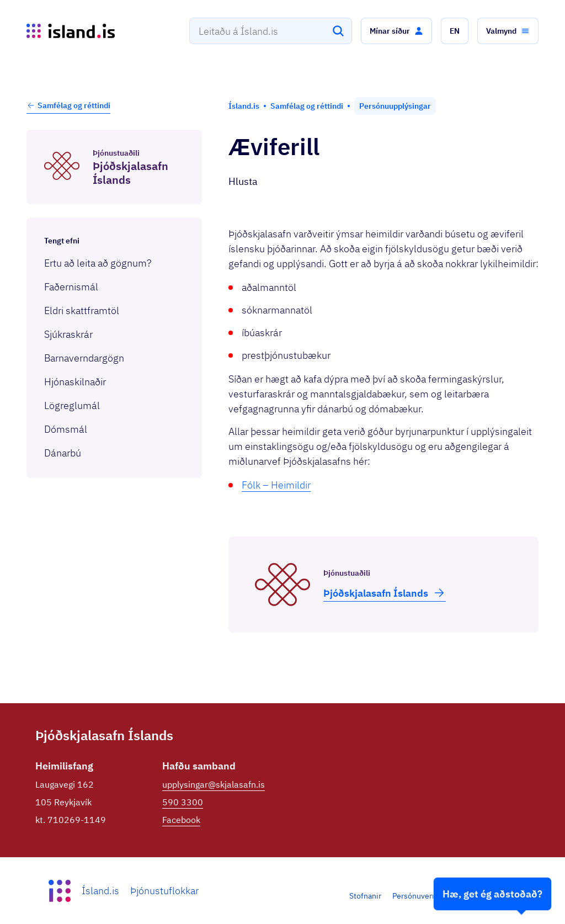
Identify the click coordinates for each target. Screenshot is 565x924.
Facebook (181, 820)
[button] (396, 31)
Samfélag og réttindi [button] (68, 105)
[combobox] (271, 31)
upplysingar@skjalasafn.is (214, 784)
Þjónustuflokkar (164, 891)
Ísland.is (100, 891)
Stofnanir (365, 896)
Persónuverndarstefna (431, 896)
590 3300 (183, 802)
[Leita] (338, 31)
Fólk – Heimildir (276, 485)
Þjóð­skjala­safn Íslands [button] (385, 593)
